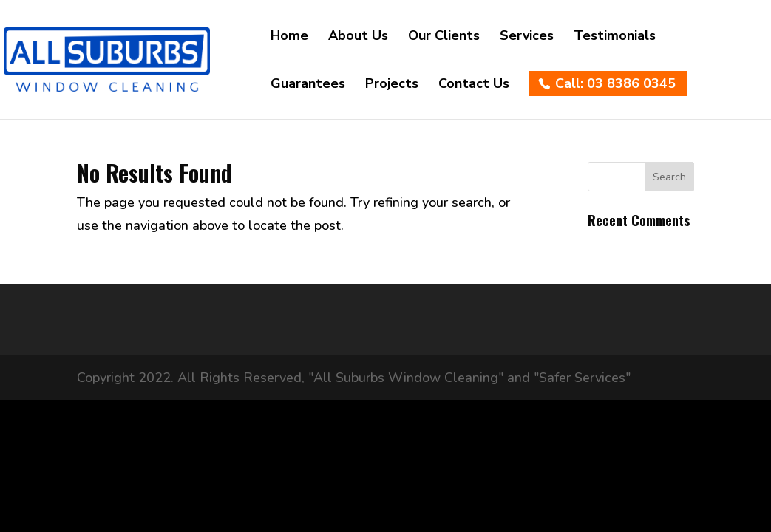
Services (527, 37)
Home (289, 37)
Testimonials (615, 37)
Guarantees (308, 85)
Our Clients (444, 37)
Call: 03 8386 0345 (615, 83)
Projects (392, 85)
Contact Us (474, 85)
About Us (358, 37)
